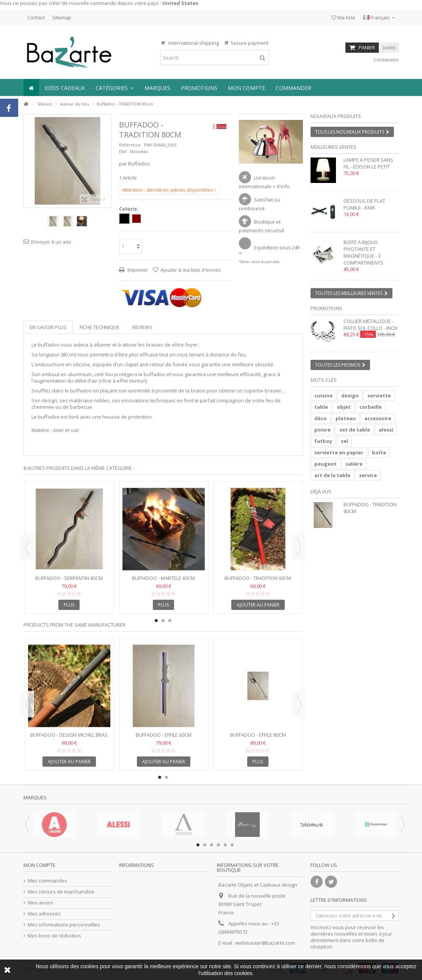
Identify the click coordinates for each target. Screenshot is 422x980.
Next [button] (299, 547)
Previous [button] (27, 547)
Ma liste (343, 17)
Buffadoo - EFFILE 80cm (258, 735)
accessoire (378, 418)
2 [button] (274, 157)
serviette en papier (339, 452)
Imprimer (137, 270)
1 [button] (267, 157)
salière (354, 464)
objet (344, 407)
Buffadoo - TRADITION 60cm (258, 578)
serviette (379, 395)
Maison (45, 104)
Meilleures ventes (333, 147)
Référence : (131, 145)
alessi (386, 430)
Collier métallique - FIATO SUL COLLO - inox (371, 325)
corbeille (371, 407)
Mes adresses (44, 914)
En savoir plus (48, 327)
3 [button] (170, 621)
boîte (379, 452)
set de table (355, 430)
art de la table (332, 475)
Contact (36, 17)
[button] (115, 87)
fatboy (323, 441)
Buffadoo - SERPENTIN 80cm (69, 578)
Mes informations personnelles (64, 925)
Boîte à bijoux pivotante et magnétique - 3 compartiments (363, 252)
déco (321, 418)
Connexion (385, 60)
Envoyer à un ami (51, 242)
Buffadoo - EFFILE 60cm (164, 735)
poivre (322, 430)
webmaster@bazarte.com (265, 943)
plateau (346, 418)
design (350, 395)
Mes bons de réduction (54, 936)
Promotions (326, 308)
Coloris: (129, 209)
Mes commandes (47, 881)
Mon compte (39, 865)
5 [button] (225, 845)
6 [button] (232, 845)
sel (344, 441)
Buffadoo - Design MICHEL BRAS (69, 735)
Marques (35, 797)
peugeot (326, 464)
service (368, 475)
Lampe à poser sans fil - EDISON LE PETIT (368, 163)
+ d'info (281, 186)
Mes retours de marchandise (61, 892)
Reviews (142, 327)
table (321, 407)
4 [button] (218, 845)
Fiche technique (100, 327)
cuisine (323, 395)
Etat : (124, 151)
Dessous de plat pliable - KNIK (364, 204)
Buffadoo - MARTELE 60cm (163, 578)
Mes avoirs (40, 903)
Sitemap (62, 17)
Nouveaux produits (336, 116)
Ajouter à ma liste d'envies (191, 270)
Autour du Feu (75, 104)
